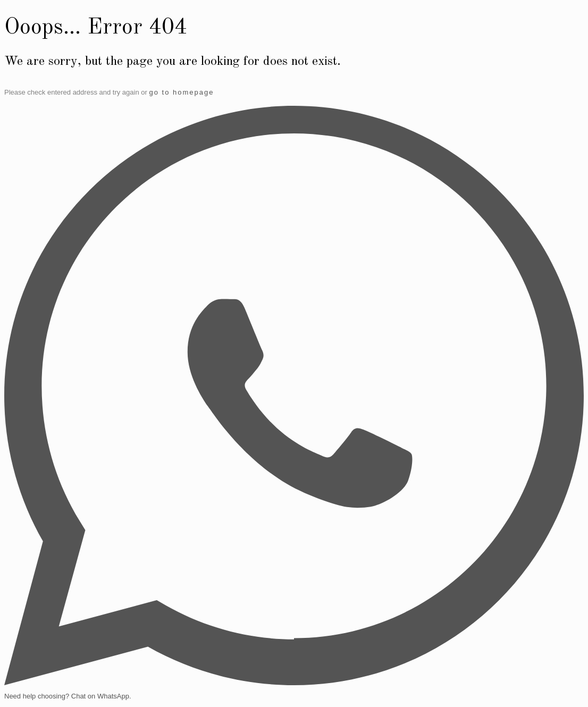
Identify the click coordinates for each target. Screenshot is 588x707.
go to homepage (181, 92)
